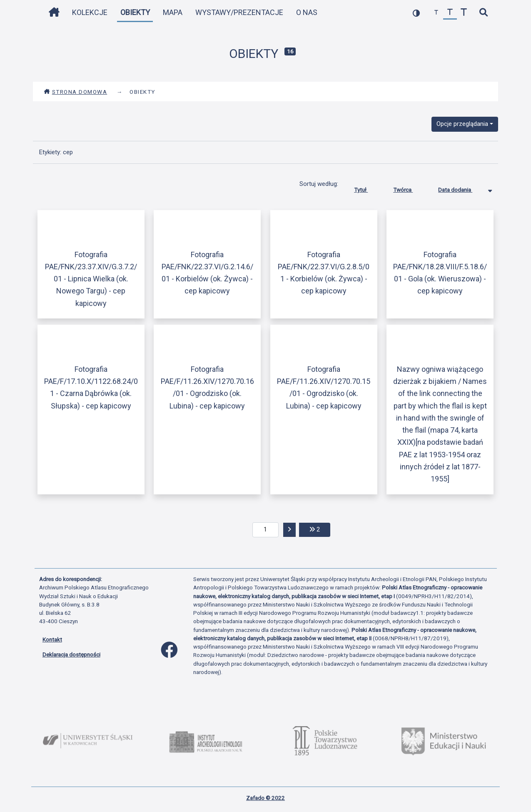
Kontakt (52, 639)
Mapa (173, 12)
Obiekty (135, 12)
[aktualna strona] (265, 530)
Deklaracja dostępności (71, 654)
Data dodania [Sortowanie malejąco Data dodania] (461, 188)
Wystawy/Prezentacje (239, 12)
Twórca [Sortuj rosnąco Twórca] (409, 188)
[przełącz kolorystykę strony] (416, 13)
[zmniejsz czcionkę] (436, 13)
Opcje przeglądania (462, 124)
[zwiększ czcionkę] (464, 13)
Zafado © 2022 (265, 798)
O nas (307, 12)
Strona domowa (76, 92)
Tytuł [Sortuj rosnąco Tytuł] (367, 188)
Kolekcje (90, 12)
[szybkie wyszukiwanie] (484, 13)
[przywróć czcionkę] (450, 13)
